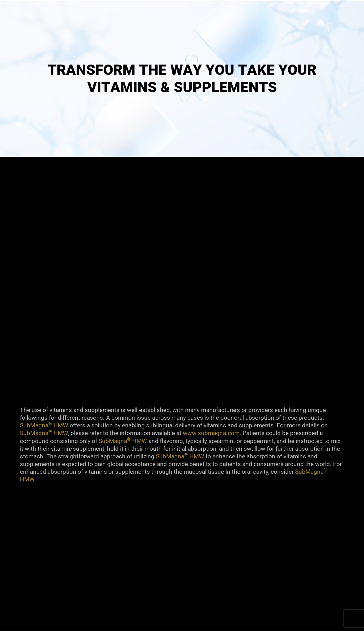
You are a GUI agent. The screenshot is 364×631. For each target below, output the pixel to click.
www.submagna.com (211, 433)
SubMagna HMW (44, 425)
